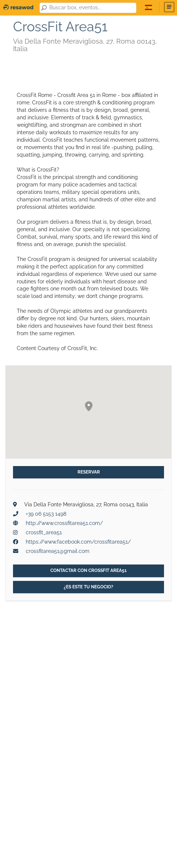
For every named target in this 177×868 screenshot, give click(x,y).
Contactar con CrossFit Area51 (88, 570)
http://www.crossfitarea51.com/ (64, 523)
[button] (89, 407)
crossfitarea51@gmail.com (58, 551)
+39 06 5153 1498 (46, 514)
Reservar (89, 472)
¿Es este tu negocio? (88, 587)
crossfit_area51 (44, 532)
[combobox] (91, 8)
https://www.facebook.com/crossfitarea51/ (78, 542)
